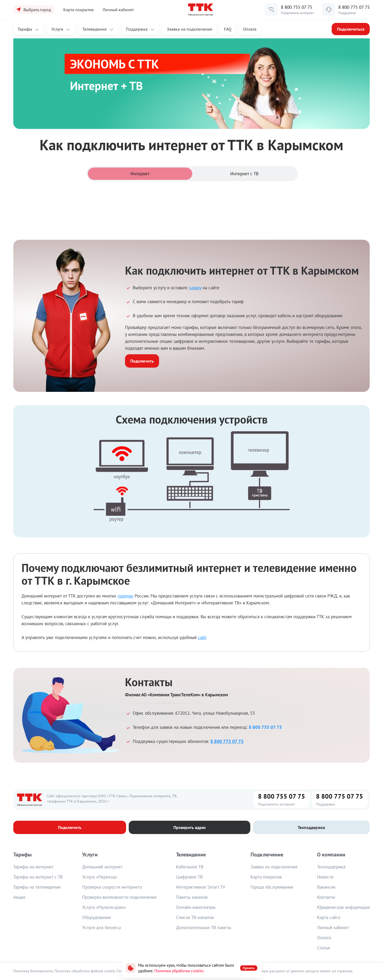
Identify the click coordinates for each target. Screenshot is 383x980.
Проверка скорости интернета (112, 887)
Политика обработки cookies (179, 971)
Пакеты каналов (192, 897)
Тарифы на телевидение (37, 887)
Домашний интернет (102, 867)
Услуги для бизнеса (101, 928)
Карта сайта (329, 917)
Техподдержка (331, 867)
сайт (202, 637)
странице (345, 971)
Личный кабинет (118, 10)
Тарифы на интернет (33, 867)
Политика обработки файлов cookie (85, 971)
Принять (249, 968)
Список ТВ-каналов (195, 917)
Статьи (323, 948)
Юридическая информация (343, 907)
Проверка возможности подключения (119, 897)
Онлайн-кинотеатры (196, 907)
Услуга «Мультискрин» (104, 907)
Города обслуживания (272, 887)
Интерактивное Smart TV (201, 887)
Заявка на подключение (274, 867)
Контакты (326, 897)
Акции (19, 897)
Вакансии (326, 887)
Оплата (250, 29)
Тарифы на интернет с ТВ (38, 877)
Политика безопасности (33, 971)
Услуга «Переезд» (100, 877)
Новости (325, 877)
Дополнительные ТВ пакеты (204, 928)
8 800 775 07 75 (354, 7)
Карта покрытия (266, 877)
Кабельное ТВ (190, 867)
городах (125, 596)
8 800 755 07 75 (297, 7)
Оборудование (97, 917)
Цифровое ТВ (189, 877)
